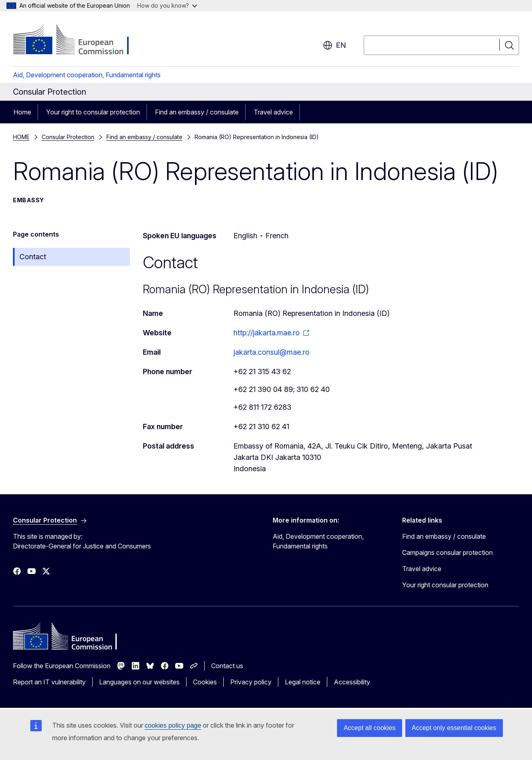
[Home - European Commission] (78, 40)
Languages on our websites (139, 682)
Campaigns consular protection (447, 553)
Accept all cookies (369, 728)
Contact (33, 257)
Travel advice (273, 112)
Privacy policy (251, 682)
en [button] (334, 45)
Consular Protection (68, 137)
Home (22, 112)
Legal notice (303, 682)
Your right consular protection (445, 585)
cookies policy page (173, 725)
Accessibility (352, 682)
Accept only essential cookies (454, 728)
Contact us (227, 666)
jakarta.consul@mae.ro (271, 352)
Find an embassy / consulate (197, 112)
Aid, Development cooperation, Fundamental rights (87, 75)
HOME (21, 137)
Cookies (205, 682)
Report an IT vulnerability (49, 682)
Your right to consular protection (93, 112)
